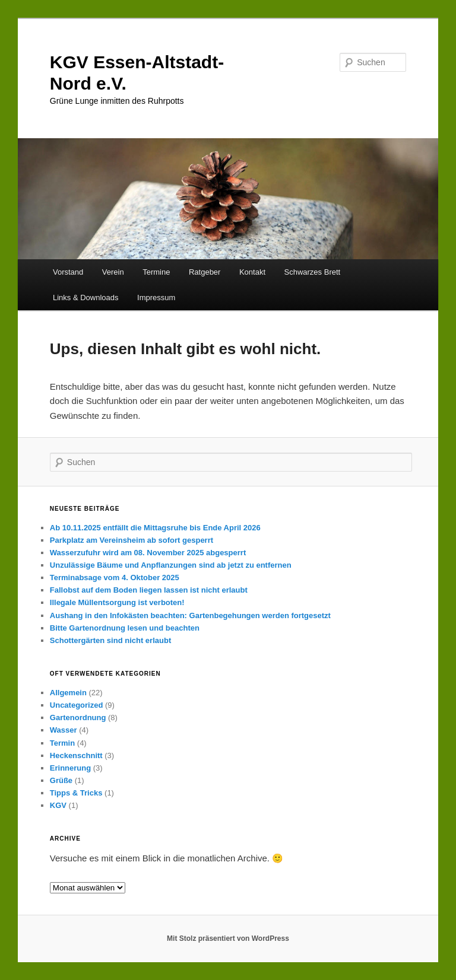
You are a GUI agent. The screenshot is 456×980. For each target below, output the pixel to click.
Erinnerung (70, 768)
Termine (156, 272)
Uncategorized (77, 705)
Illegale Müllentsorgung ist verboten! (117, 602)
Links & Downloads (86, 297)
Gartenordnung (78, 717)
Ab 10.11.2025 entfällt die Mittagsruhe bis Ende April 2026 (155, 528)
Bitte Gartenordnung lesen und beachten (125, 628)
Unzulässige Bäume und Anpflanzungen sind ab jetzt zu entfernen (171, 565)
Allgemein (68, 693)
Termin (62, 743)
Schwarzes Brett (313, 272)
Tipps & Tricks (76, 793)
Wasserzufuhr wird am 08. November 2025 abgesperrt (148, 553)
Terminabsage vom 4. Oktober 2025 (115, 577)
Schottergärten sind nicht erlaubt (110, 640)
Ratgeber (205, 272)
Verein (113, 272)
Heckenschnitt (76, 755)
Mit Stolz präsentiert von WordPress (228, 938)
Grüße (61, 780)
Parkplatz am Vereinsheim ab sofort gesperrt (132, 540)
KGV (58, 805)
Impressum (156, 297)
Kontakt (252, 272)
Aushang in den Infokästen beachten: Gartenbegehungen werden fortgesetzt (190, 615)
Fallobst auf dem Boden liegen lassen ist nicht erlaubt (149, 590)
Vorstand (68, 272)
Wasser (64, 730)
